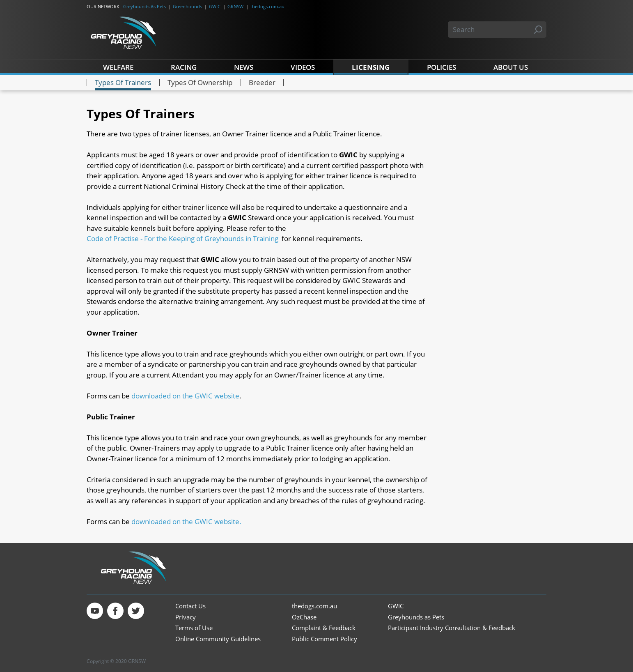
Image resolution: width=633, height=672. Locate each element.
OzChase (304, 617)
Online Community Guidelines (218, 639)
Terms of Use (194, 628)
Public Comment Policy (325, 639)
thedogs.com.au (267, 6)
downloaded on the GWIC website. (186, 521)
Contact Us (190, 606)
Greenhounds (187, 6)
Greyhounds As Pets (144, 6)
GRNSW (235, 6)
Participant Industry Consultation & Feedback (452, 628)
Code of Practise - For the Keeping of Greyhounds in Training (182, 238)
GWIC (215, 6)
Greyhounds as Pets (416, 617)
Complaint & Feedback (324, 628)
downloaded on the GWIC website (185, 396)
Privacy (186, 617)
